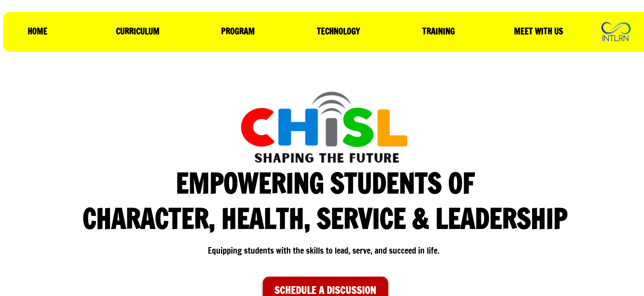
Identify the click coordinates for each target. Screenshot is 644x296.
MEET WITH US (538, 31)
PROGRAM (238, 31)
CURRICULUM (138, 31)
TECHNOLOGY (338, 31)
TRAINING (438, 31)
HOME (37, 31)
